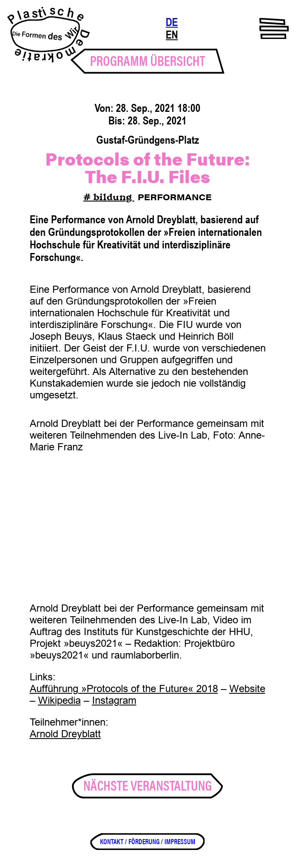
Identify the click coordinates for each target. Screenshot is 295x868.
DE (172, 22)
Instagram (114, 700)
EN (172, 35)
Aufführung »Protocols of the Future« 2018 (124, 688)
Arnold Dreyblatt (65, 734)
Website (247, 688)
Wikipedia (59, 700)
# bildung (109, 198)
